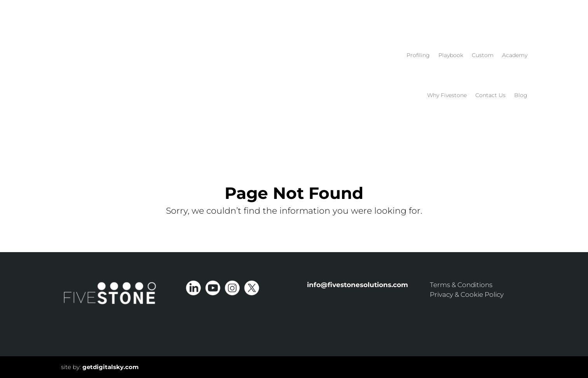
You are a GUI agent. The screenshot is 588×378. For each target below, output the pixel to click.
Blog (521, 95)
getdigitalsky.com (111, 367)
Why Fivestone (447, 95)
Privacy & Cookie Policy (467, 294)
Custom (483, 55)
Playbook (451, 55)
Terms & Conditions (461, 285)
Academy (515, 55)
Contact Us (490, 95)
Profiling (418, 55)
